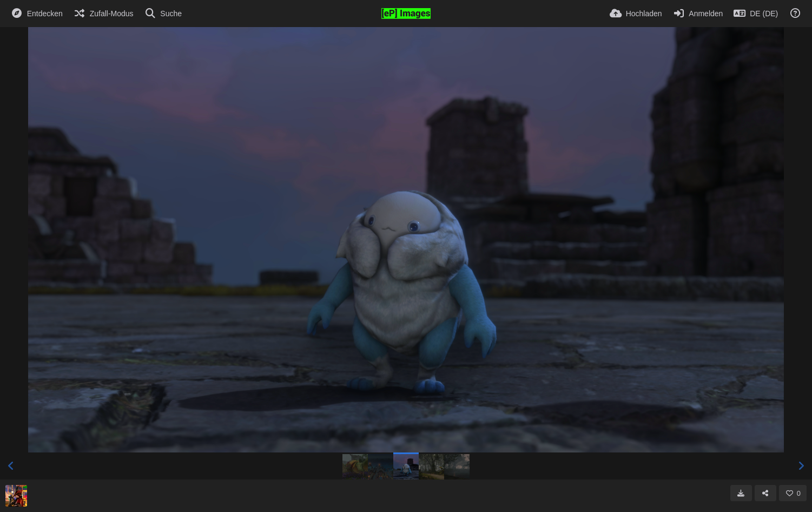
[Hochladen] (636, 14)
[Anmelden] (698, 14)
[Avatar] (16, 496)
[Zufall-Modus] (104, 14)
